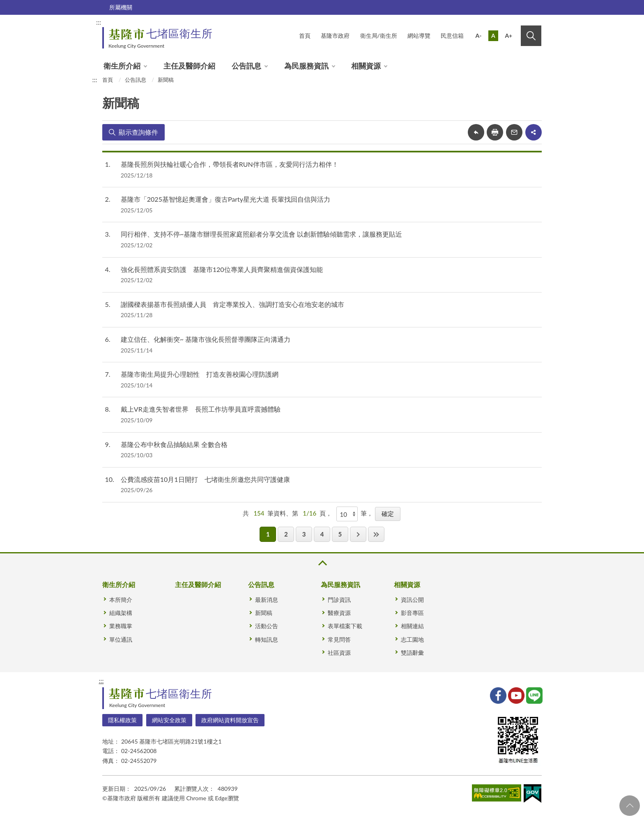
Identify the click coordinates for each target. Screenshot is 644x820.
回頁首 (630, 806)
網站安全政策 (169, 720)
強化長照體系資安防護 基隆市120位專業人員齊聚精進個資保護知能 (222, 269)
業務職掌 (121, 626)
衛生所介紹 (122, 66)
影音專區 (412, 613)
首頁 (305, 36)
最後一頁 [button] (376, 534)
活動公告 (267, 626)
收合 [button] (322, 563)
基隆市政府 (335, 36)
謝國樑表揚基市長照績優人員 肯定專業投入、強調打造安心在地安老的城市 (232, 304)
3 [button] (304, 534)
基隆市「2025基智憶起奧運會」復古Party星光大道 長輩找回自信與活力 (225, 199)
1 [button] (268, 534)
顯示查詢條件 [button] (138, 132)
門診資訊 (339, 600)
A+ (508, 36)
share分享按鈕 (534, 132)
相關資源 (366, 66)
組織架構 (121, 613)
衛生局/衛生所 (379, 36)
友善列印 (495, 132)
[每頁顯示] (347, 514)
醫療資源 (339, 613)
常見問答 (339, 639)
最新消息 (267, 600)
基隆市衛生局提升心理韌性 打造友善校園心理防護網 (200, 374)
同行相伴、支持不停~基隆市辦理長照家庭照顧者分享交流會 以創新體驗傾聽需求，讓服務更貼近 (261, 234)
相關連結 (412, 626)
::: (99, 22)
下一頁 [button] (358, 534)
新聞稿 (166, 80)
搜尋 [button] (531, 36)
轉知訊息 (267, 639)
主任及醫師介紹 (189, 66)
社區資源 (339, 653)
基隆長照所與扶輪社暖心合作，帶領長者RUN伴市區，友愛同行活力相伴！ (230, 164)
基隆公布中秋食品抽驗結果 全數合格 (174, 444)
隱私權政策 (122, 720)
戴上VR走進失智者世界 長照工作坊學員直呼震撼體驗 (201, 409)
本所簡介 (121, 600)
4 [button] (322, 534)
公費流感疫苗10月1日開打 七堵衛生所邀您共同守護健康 (205, 479)
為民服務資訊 (306, 66)
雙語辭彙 (412, 653)
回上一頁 (476, 132)
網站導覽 (419, 36)
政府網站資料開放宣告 (230, 720)
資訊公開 (412, 600)
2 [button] (286, 534)
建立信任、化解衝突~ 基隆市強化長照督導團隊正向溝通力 (206, 339)
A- (479, 36)
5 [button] (340, 534)
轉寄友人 (514, 132)
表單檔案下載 (345, 626)
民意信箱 (452, 36)
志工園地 (412, 639)
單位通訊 (121, 639)
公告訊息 (246, 66)
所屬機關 (121, 7)
